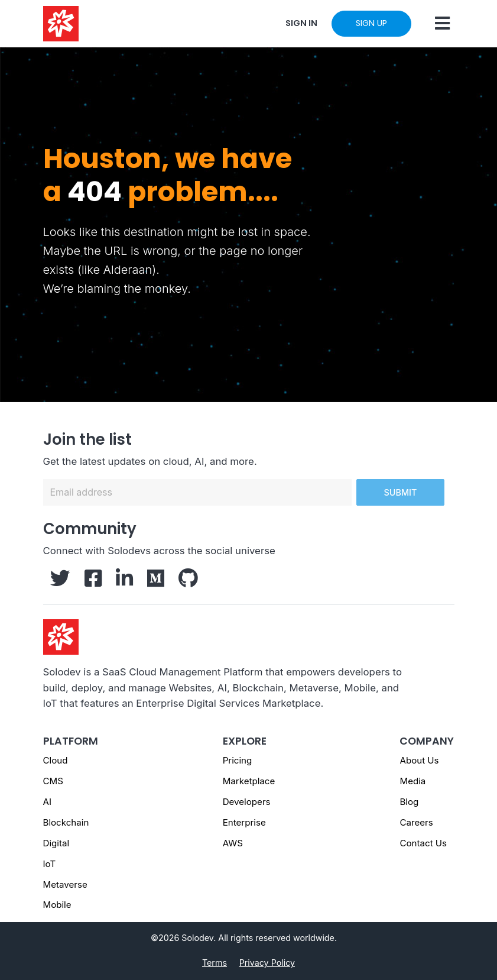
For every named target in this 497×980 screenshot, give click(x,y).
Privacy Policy (267, 963)
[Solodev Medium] (156, 582)
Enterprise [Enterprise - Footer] (244, 822)
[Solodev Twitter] (60, 582)
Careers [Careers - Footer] (416, 822)
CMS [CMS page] (53, 781)
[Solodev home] (61, 24)
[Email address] (197, 492)
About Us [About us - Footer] (419, 760)
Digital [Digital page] (56, 843)
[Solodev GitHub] (188, 582)
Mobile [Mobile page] (57, 905)
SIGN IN (301, 23)
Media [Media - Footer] (412, 781)
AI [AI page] (47, 802)
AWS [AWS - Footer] (233, 843)
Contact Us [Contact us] (423, 843)
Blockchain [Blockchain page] (66, 822)
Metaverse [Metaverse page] (65, 884)
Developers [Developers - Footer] (247, 802)
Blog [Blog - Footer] (409, 802)
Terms (215, 963)
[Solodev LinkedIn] (124, 582)
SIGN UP (371, 23)
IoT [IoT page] (50, 864)
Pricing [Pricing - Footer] (238, 760)
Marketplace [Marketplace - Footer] (249, 781)
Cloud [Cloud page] (56, 760)
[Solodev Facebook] (93, 582)
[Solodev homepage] (61, 636)
